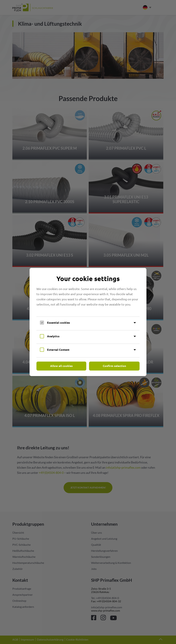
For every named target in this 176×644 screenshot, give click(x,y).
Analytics (53, 336)
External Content (58, 350)
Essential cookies (59, 323)
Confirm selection (114, 366)
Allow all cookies (61, 366)
